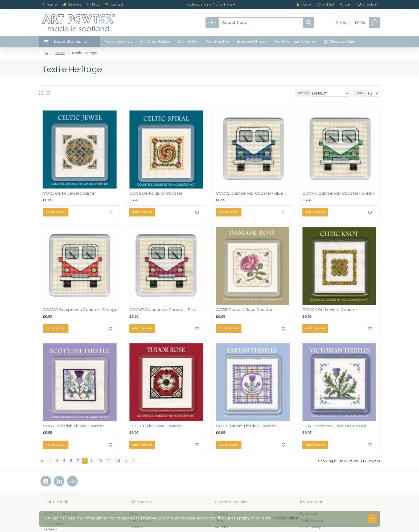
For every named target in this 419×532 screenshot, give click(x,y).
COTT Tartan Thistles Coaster (246, 426)
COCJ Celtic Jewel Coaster (69, 193)
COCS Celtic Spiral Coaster (156, 193)
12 (118, 461)
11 (109, 461)
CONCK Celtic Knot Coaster (330, 310)
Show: (362, 93)
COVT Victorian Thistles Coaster (334, 426)
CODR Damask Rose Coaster (244, 310)
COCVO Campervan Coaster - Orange (80, 310)
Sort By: (312, 93)
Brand (60, 53)
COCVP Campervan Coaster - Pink (163, 310)
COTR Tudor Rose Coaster (156, 426)
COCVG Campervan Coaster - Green (338, 193)
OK (373, 518)
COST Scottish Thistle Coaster (73, 426)
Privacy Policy (285, 518)
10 (100, 461)
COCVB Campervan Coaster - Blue (249, 193)
